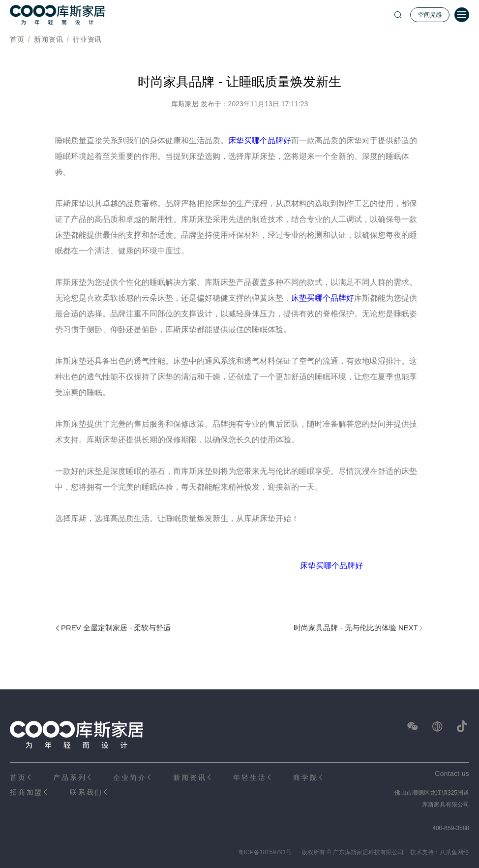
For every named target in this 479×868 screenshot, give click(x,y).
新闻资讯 (48, 39)
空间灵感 (430, 15)
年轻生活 (250, 777)
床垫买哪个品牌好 (260, 140)
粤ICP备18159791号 (265, 852)
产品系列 (70, 777)
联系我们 (86, 792)
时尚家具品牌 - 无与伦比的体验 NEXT (356, 628)
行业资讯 (87, 39)
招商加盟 (26, 792)
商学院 (305, 777)
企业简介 (130, 777)
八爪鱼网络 (454, 852)
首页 (17, 39)
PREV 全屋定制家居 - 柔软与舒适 (116, 628)
